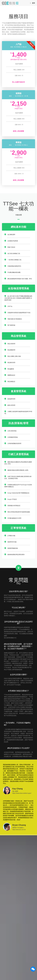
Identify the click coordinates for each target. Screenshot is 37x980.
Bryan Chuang (19, 825)
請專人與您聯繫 (19, 131)
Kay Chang (17, 789)
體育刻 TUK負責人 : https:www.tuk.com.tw (19, 829)
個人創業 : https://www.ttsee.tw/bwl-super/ (22, 792)
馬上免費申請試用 (19, 82)
